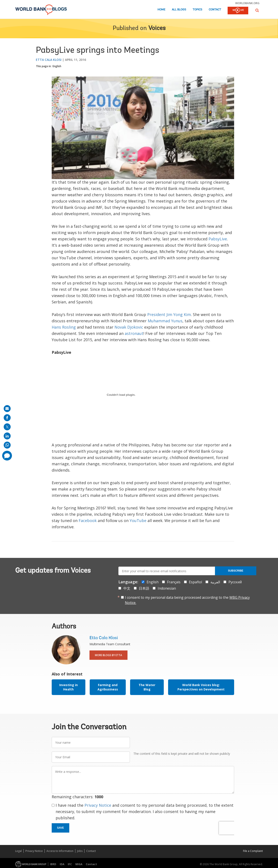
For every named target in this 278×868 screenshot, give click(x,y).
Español (195, 582)
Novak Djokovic (129, 327)
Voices (157, 28)
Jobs (80, 851)
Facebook (88, 520)
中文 (127, 588)
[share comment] (7, 456)
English (57, 66)
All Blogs (179, 10)
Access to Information (60, 851)
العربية (215, 582)
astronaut (134, 333)
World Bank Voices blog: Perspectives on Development (201, 687)
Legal (18, 851)
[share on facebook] (7, 418)
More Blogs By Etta (108, 655)
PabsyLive (218, 239)
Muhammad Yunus (165, 321)
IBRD (53, 864)
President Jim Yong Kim (169, 314)
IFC (70, 864)
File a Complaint (253, 851)
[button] (257, 10)
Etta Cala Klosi (49, 60)
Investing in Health (69, 687)
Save (61, 828)
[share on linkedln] (7, 436)
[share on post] (7, 427)
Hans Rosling (64, 327)
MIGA (79, 864)
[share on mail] (7, 409)
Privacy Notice (98, 805)
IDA (62, 864)
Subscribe (236, 571)
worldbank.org (247, 3)
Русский (235, 582)
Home (161, 10)
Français (174, 582)
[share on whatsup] (7, 445)
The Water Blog (147, 687)
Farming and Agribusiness (108, 687)
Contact (215, 10)
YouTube (138, 520)
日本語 (144, 588)
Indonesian (167, 588)
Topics (197, 10)
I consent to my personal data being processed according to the (187, 600)
